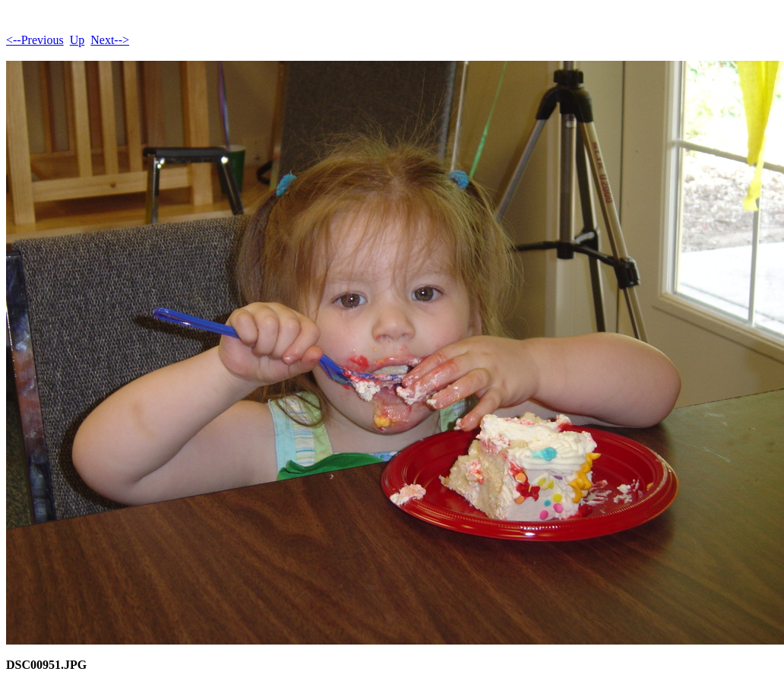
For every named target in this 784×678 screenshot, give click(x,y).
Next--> (110, 40)
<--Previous (35, 40)
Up (77, 40)
